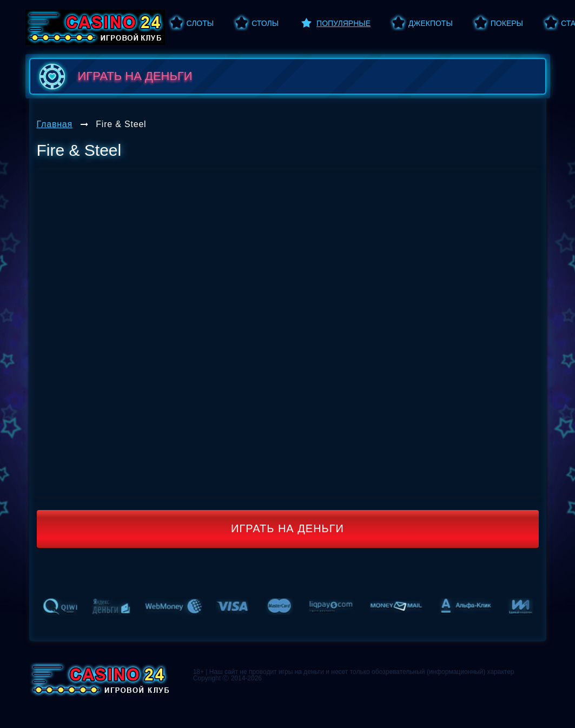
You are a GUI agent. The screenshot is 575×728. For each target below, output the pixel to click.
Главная (55, 124)
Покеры (507, 23)
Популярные (343, 23)
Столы (265, 23)
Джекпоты (431, 23)
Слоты (200, 23)
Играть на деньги (287, 528)
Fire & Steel (121, 124)
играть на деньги (114, 76)
